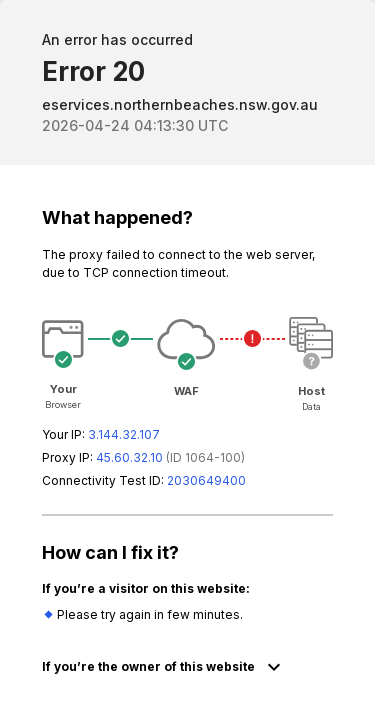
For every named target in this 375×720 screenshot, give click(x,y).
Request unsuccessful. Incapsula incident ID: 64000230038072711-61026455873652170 (187, 360)
